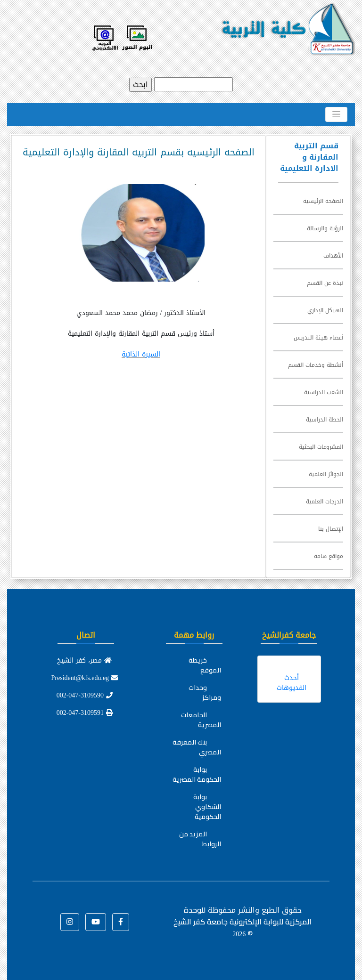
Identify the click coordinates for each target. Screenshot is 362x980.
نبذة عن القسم (325, 283)
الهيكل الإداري (325, 310)
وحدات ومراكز (205, 692)
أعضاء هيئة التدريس (318, 338)
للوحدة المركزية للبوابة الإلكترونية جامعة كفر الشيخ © (243, 922)
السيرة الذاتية (141, 354)
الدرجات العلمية (325, 502)
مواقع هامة (329, 556)
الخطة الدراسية (325, 420)
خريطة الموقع (205, 665)
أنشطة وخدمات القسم (316, 365)
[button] (121, 922)
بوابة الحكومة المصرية (197, 774)
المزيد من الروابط (200, 839)
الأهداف (333, 256)
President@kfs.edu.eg (85, 678)
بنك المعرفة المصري (197, 747)
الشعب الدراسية (324, 392)
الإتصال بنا (331, 529)
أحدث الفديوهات (292, 683)
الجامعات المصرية (201, 720)
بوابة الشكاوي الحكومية (207, 807)
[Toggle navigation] (336, 114)
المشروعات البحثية (321, 447)
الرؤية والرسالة (325, 228)
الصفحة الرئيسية (323, 201)
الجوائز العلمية (326, 474)
